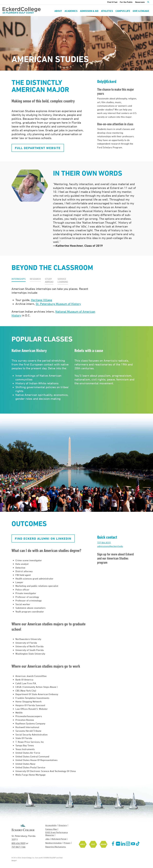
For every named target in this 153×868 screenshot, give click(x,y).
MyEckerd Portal (59, 839)
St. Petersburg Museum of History (58, 304)
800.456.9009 (18, 843)
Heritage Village (42, 300)
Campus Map (51, 829)
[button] (19, 279)
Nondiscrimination (54, 843)
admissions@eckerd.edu (110, 546)
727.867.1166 (18, 847)
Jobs (47, 839)
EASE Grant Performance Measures (57, 834)
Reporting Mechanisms (56, 847)
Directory (63, 825)
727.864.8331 (104, 543)
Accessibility (51, 825)
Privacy (67, 843)
